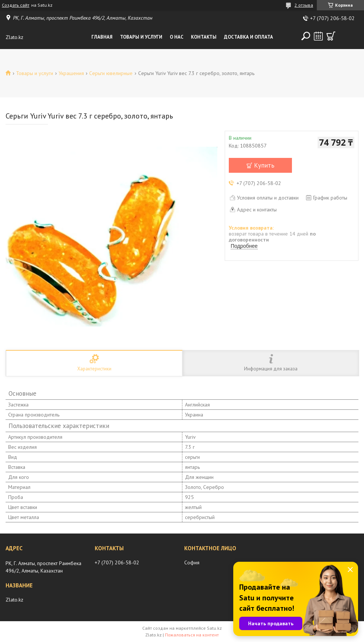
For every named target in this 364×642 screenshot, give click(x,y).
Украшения (71, 73)
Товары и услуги (141, 37)
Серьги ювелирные (111, 73)
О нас (177, 37)
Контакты (204, 37)
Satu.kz (214, 628)
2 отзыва (304, 5)
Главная (102, 37)
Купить (264, 165)
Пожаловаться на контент (192, 635)
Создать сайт (16, 5)
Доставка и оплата (248, 37)
